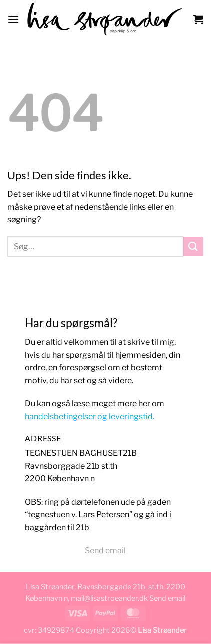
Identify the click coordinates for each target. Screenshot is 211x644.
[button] (13, 19)
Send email (105, 551)
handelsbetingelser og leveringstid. (90, 416)
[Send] (193, 247)
